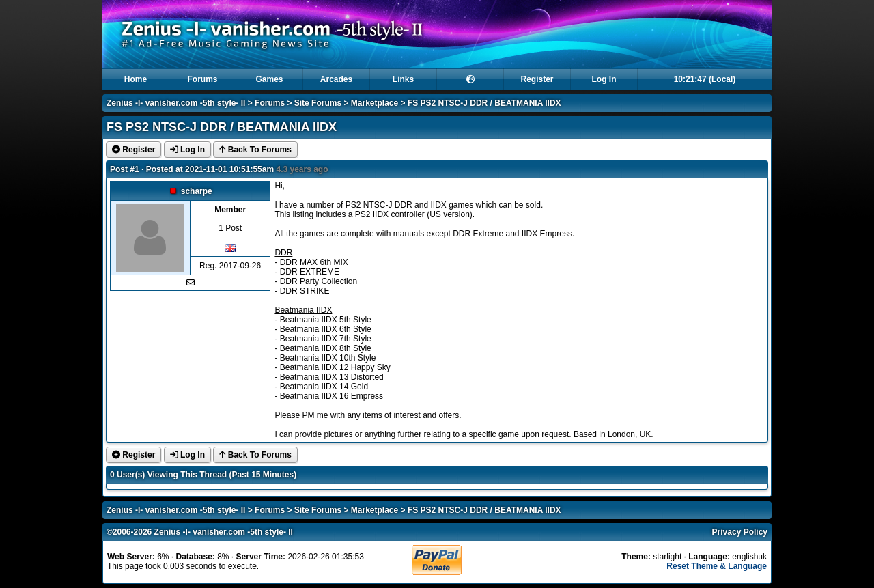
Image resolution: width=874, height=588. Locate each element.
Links (403, 79)
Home (136, 79)
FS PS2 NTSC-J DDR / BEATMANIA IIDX (484, 103)
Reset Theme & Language (717, 566)
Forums (202, 79)
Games (269, 79)
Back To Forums (255, 150)
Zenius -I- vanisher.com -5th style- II (176, 103)
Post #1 (125, 169)
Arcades (336, 79)
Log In (604, 79)
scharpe (197, 191)
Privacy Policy (740, 532)
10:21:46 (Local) (705, 79)
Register (537, 79)
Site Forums (318, 103)
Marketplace (375, 103)
